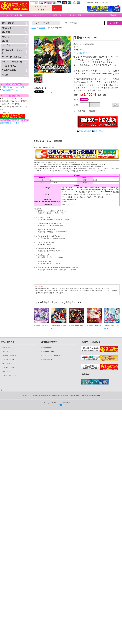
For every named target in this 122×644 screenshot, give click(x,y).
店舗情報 (113, 15)
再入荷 (5, 75)
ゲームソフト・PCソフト (12, 51)
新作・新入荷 (8, 23)
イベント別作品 (9, 66)
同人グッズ (7, 37)
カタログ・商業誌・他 (12, 62)
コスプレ (6, 45)
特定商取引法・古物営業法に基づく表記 (55, 395)
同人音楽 (6, 32)
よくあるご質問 (75, 15)
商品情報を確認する (9, 356)
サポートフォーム (49, 352)
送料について (7, 372)
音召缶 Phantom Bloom (41, 327)
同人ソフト (7, 28)
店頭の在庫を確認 (85, 131)
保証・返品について (101, 131)
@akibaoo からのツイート (12, 123)
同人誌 (5, 41)
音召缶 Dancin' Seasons (112, 327)
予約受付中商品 (9, 70)
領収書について (8, 348)
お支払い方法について (10, 376)
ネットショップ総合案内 (51, 356)
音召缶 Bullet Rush (94, 325)
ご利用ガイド (57, 15)
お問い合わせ (89, 395)
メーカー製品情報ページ (82, 53)
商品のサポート (48, 348)
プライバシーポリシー (76, 395)
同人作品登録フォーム (10, 90)
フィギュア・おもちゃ (12, 57)
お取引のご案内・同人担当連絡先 (14, 87)
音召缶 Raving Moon (59, 327)
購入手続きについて (9, 364)
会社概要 (97, 395)
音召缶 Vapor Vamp (77, 325)
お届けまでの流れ (8, 368)
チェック (48, 92)
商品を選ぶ (6, 352)
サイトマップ (38, 15)
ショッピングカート (9, 360)
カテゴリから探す (14, 15)
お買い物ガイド (48, 360)
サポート (94, 15)
